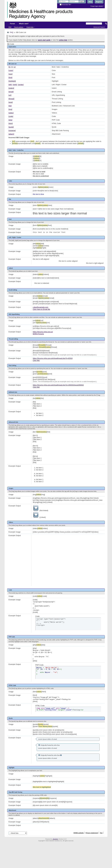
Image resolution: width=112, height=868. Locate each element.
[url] (10, 95)
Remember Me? (65, 5)
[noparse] (12, 130)
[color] (11, 70)
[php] (10, 120)
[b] (9, 67)
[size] (10, 74)
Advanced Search (99, 27)
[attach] (11, 134)
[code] (11, 116)
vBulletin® (56, 839)
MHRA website (79, 833)
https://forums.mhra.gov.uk (43, 332)
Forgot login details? (97, 6)
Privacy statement (92, 833)
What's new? (24, 24)
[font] (10, 78)
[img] (10, 109)
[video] (11, 113)
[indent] (11, 88)
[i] (12, 67)
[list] (10, 106)
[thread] (11, 99)
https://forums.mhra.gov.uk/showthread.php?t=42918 (53, 358)
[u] (15, 67)
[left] (10, 85)
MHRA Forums (38, 334)
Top (101, 833)
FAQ (10, 27)
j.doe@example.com (41, 307)
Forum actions (19, 27)
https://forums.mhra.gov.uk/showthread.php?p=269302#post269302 (58, 385)
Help (90, 2)
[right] (15, 85)
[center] (21, 85)
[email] (11, 92)
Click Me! (36, 360)
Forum (12, 24)
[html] (11, 123)
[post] (11, 102)
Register (99, 2)
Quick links (30, 27)
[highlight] (12, 81)
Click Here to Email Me (41, 309)
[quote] (11, 127)
